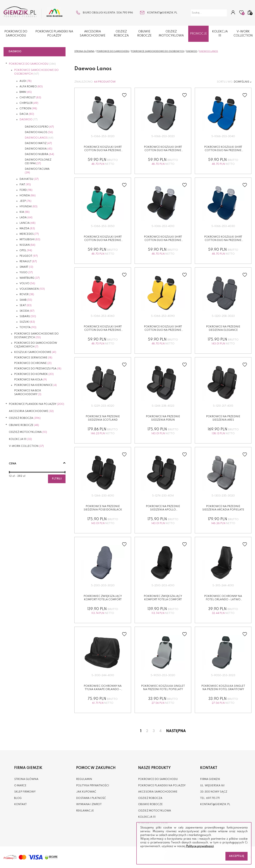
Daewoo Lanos (39, 138)
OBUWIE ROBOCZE (144, 34)
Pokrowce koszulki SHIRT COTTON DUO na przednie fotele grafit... (163, 151)
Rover (27, 294)
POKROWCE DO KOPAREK (34, 374)
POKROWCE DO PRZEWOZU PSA (38, 369)
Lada (26, 218)
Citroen (28, 109)
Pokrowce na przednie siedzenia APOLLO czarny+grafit (163, 510)
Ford (26, 190)
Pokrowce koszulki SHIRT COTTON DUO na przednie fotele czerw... (103, 330)
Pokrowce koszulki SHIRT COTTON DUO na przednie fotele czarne (163, 240)
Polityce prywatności (200, 846)
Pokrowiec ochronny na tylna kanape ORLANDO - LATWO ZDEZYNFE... (103, 689)
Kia (25, 212)
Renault (28, 262)
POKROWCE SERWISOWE (33, 358)
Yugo (26, 273)
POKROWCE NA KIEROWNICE (35, 385)
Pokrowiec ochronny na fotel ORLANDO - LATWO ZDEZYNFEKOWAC (223, 600)
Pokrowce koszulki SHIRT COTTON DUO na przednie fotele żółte (163, 330)
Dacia (27, 114)
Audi (25, 81)
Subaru (28, 316)
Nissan (27, 245)
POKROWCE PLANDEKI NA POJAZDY (54, 34)
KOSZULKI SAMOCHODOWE (35, 352)
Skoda (27, 311)
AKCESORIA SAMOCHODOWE (93, 34)
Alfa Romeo (31, 87)
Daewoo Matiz (38, 143)
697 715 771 (213, 798)
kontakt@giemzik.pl (162, 13)
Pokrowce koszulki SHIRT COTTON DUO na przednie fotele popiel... (103, 151)
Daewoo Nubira (39, 154)
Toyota (28, 327)
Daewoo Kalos (39, 132)
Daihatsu (29, 179)
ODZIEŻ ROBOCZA (121, 34)
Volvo (27, 283)
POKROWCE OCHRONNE (33, 363)
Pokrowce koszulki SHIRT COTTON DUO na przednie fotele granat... (223, 240)
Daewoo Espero (39, 127)
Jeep (25, 201)
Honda (28, 196)
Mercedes (29, 234)
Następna (176, 731)
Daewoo (29, 120)
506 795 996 (125, 13)
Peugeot (29, 256)
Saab (26, 300)
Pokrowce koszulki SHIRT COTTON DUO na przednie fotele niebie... (223, 151)
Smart (26, 267)
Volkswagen (32, 289)
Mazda (27, 229)
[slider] (9, 472)
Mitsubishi (30, 240)
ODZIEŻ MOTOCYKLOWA (171, 34)
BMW (26, 92)
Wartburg (30, 278)
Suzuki (27, 322)
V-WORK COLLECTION (26, 446)
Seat (25, 305)
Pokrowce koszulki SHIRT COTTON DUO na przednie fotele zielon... (103, 240)
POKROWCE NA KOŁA (30, 380)
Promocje (198, 34)
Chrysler (29, 103)
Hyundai (28, 207)
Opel (26, 251)
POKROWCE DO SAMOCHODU (16, 34)
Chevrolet (30, 98)
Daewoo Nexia (39, 149)
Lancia (27, 223)
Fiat (25, 185)
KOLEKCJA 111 (220, 34)
